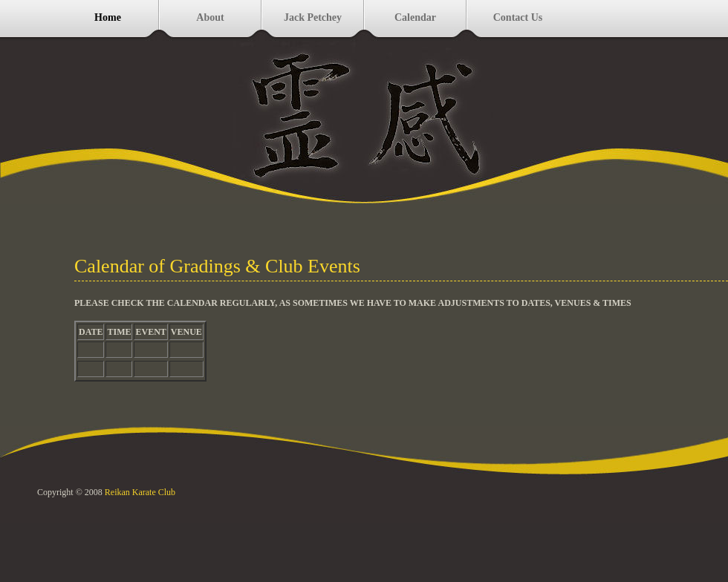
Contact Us (518, 17)
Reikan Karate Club (140, 492)
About (210, 17)
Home (108, 17)
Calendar (415, 17)
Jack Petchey (313, 17)
